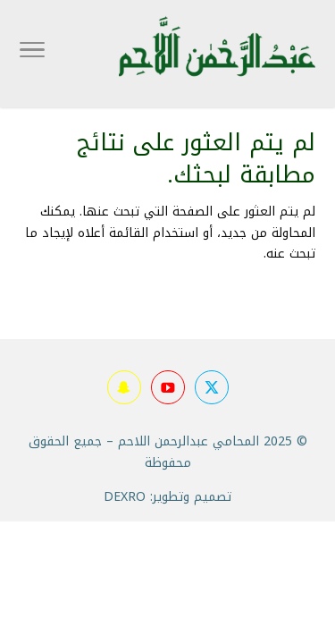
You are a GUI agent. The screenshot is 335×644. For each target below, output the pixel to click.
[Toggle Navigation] (32, 54)
